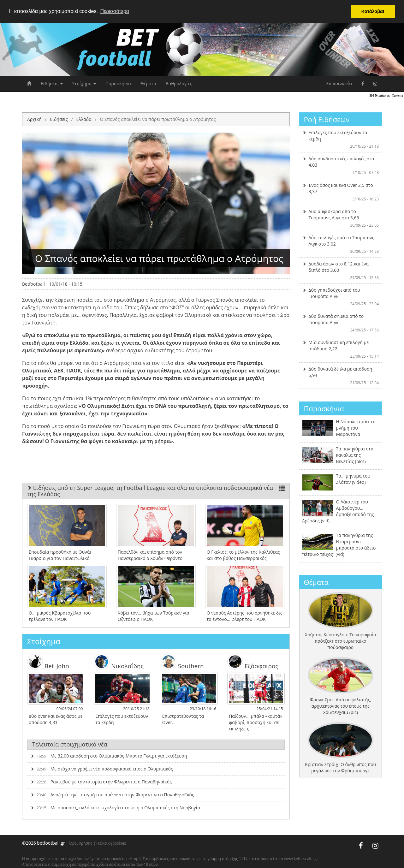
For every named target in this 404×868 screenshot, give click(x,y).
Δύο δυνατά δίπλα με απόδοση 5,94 (341, 376)
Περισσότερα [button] (115, 11)
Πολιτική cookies (111, 843)
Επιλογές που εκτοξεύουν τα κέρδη (341, 139)
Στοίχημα (84, 83)
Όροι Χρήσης (81, 843)
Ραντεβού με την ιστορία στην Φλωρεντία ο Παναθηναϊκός (101, 782)
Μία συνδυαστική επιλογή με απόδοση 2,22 (341, 349)
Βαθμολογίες (179, 83)
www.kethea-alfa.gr (301, 859)
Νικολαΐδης (119, 662)
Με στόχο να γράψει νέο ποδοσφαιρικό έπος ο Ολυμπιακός (102, 769)
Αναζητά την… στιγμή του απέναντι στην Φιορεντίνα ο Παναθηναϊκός (112, 795)
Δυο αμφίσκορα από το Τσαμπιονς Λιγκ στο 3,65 (341, 218)
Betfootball (33, 284)
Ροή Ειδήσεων (327, 119)
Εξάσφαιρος (253, 662)
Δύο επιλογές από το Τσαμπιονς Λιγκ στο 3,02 (341, 244)
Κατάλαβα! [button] (373, 11)
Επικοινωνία (339, 83)
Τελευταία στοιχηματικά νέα (70, 744)
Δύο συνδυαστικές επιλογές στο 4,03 (341, 165)
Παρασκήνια (118, 83)
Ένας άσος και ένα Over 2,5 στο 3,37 (341, 192)
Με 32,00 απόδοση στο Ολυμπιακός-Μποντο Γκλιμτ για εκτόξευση (109, 756)
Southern (182, 662)
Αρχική (34, 119)
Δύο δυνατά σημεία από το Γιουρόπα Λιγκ (341, 323)
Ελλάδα (84, 119)
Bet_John (48, 662)
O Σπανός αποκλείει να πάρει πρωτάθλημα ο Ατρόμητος (158, 119)
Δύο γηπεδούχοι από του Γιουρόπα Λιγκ (341, 297)
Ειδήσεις (52, 83)
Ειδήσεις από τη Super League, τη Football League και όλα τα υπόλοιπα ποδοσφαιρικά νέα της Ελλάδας (156, 491)
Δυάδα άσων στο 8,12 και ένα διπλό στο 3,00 (341, 271)
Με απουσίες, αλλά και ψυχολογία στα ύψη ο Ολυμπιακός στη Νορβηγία (115, 808)
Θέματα (148, 83)
